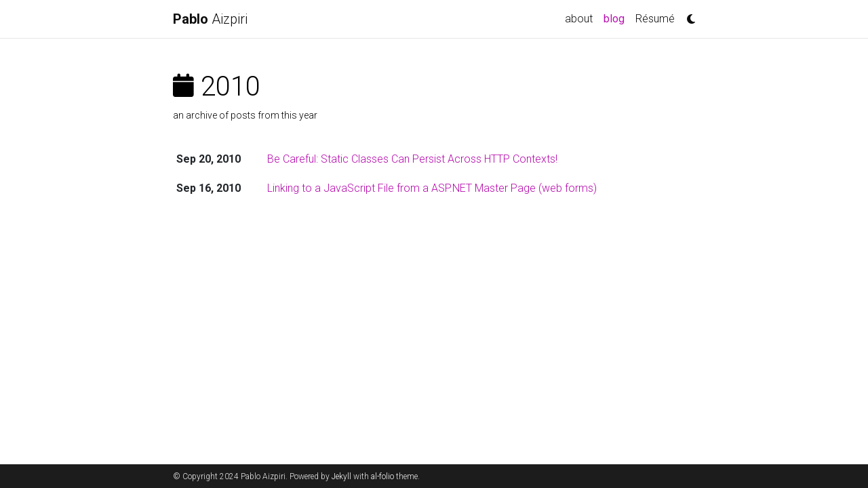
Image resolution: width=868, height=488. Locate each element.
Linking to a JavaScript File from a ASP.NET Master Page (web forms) (432, 188)
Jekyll (341, 476)
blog (617, 18)
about (579, 19)
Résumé (655, 19)
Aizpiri (210, 19)
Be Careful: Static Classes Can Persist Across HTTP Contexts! (412, 159)
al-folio (382, 476)
